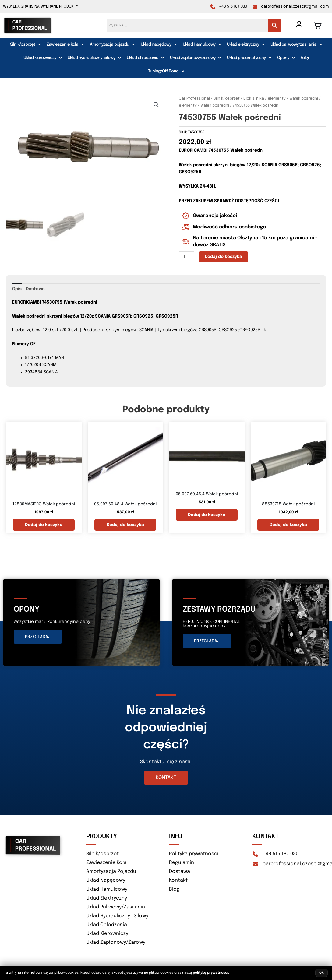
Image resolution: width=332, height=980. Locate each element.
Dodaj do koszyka (223, 257)
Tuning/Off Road (166, 71)
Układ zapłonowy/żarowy (195, 58)
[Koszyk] (318, 25)
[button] (25, 44)
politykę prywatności (210, 973)
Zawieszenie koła (65, 44)
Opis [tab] (17, 289)
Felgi (305, 58)
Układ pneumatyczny (249, 58)
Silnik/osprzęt (25, 44)
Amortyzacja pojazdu (112, 44)
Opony (286, 58)
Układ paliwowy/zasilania (296, 44)
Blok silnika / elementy (265, 98)
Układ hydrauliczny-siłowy (94, 58)
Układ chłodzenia (145, 58)
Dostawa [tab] (35, 289)
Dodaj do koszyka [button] (44, 525)
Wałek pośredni (215, 105)
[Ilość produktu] (187, 257)
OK (321, 973)
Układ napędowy (159, 44)
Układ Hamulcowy (202, 44)
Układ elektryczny (246, 44)
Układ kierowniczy (42, 58)
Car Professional (194, 98)
